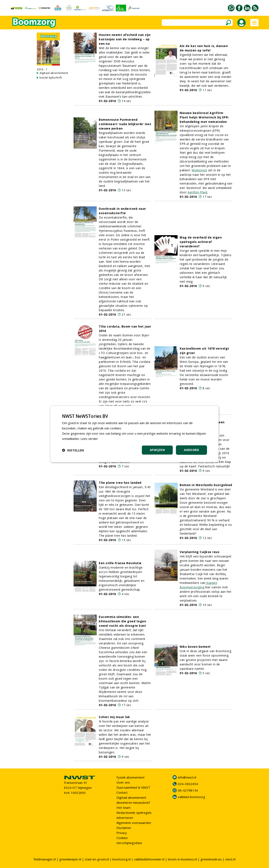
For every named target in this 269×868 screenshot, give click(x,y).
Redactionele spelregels (134, 813)
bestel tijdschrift (51, 77)
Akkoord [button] (191, 450)
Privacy (122, 833)
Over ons (123, 782)
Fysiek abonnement (131, 777)
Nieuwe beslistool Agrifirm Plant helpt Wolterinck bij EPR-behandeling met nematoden (204, 117)
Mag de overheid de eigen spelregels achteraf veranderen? (201, 242)
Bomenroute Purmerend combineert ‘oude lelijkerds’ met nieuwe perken (125, 124)
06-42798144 (188, 790)
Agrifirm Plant (198, 192)
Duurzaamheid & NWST (133, 787)
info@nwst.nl (187, 777)
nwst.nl (230, 859)
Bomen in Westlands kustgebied (206, 485)
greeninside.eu (211, 859)
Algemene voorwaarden (134, 823)
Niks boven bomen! (195, 647)
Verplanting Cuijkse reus (200, 552)
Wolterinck (199, 170)
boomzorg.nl (121, 859)
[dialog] (134, 434)
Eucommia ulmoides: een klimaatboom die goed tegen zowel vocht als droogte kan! (122, 621)
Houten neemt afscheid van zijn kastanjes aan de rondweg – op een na (125, 39)
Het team (123, 808)
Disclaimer (124, 828)
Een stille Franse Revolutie (120, 563)
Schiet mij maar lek (114, 717)
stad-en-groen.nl (97, 859)
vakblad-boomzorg (191, 797)
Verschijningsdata (129, 843)
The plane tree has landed (120, 483)
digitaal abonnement (54, 73)
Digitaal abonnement (131, 797)
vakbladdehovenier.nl (149, 859)
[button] (73, 450)
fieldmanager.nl (45, 859)
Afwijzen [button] (157, 450)
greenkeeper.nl (70, 859)
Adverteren (125, 818)
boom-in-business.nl (182, 859)
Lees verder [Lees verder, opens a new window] (89, 439)
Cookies (122, 838)
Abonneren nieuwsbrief (133, 802)
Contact (122, 792)
